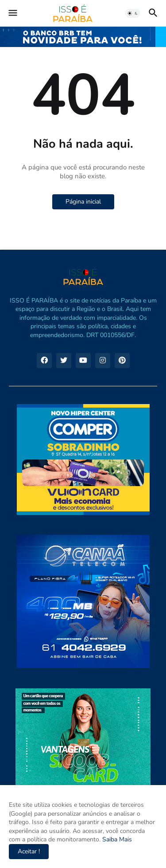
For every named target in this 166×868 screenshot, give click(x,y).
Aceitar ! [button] (29, 851)
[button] (12, 13)
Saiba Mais (116, 839)
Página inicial (83, 202)
